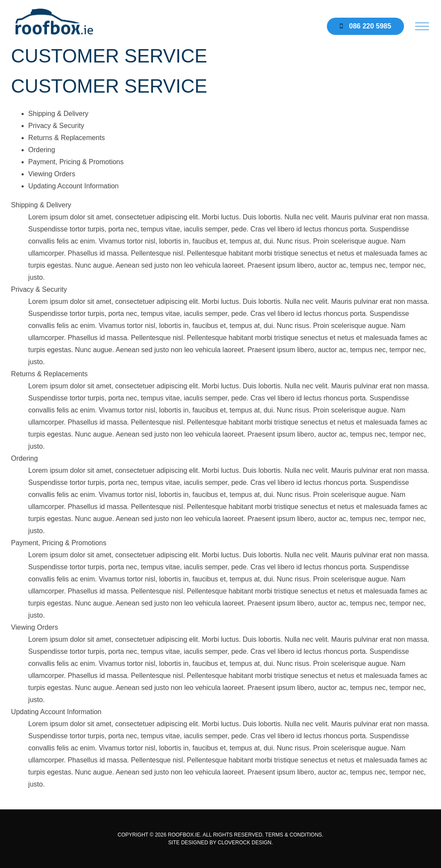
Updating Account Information (74, 186)
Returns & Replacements (67, 138)
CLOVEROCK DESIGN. (245, 843)
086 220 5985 (365, 26)
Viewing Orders (52, 174)
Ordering (42, 150)
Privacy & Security (56, 126)
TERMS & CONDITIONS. (294, 835)
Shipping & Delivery (59, 114)
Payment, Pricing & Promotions (76, 162)
